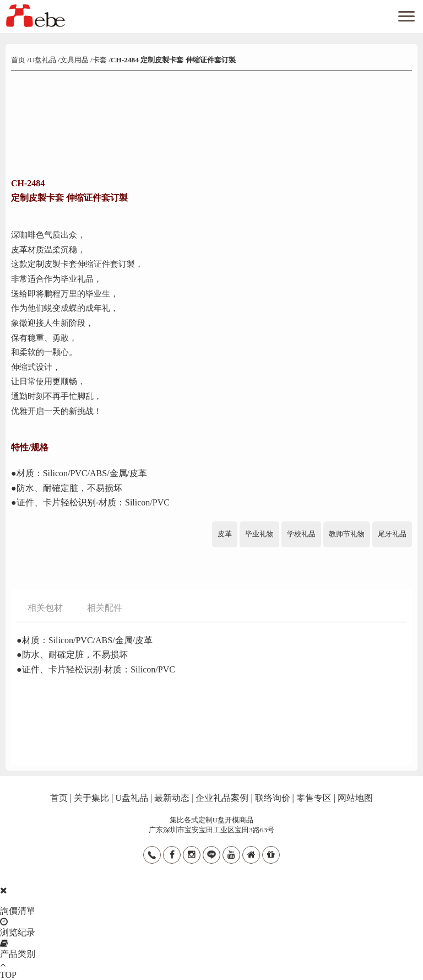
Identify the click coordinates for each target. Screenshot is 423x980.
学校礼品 (301, 534)
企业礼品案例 (222, 798)
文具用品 (74, 60)
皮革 (225, 534)
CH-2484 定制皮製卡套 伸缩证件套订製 (173, 60)
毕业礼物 (259, 534)
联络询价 (273, 798)
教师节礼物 (347, 534)
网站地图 (355, 798)
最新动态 (172, 798)
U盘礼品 (43, 60)
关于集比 (91, 798)
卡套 (100, 60)
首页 (19, 60)
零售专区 (314, 798)
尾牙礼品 (392, 534)
